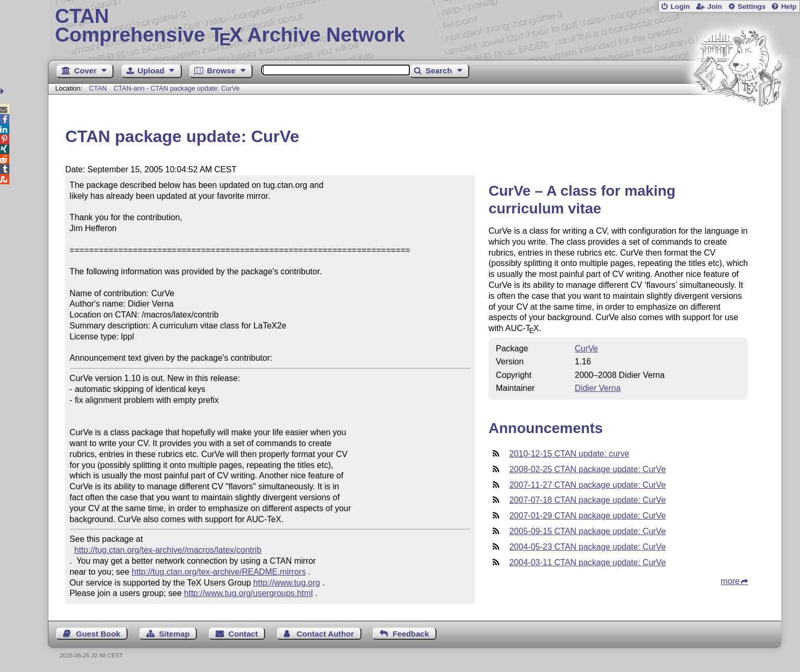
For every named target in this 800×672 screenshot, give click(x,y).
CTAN (98, 88)
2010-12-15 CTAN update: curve (569, 454)
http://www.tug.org (286, 583)
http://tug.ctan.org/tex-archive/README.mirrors (219, 572)
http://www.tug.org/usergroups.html (248, 593)
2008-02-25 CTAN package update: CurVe (587, 469)
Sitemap (174, 634)
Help (789, 7)
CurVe (586, 348)
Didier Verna (598, 388)
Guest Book (98, 634)
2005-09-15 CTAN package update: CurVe (587, 531)
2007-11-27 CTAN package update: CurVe (587, 485)
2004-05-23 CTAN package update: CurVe (587, 547)
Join (715, 7)
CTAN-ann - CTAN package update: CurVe (177, 88)
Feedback (411, 634)
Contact (243, 634)
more (730, 581)
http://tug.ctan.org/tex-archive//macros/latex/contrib (168, 550)
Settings (752, 7)
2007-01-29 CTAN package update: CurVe (587, 516)
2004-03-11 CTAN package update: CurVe (587, 562)
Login (680, 7)
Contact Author (325, 634)
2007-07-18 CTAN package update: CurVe (587, 500)
